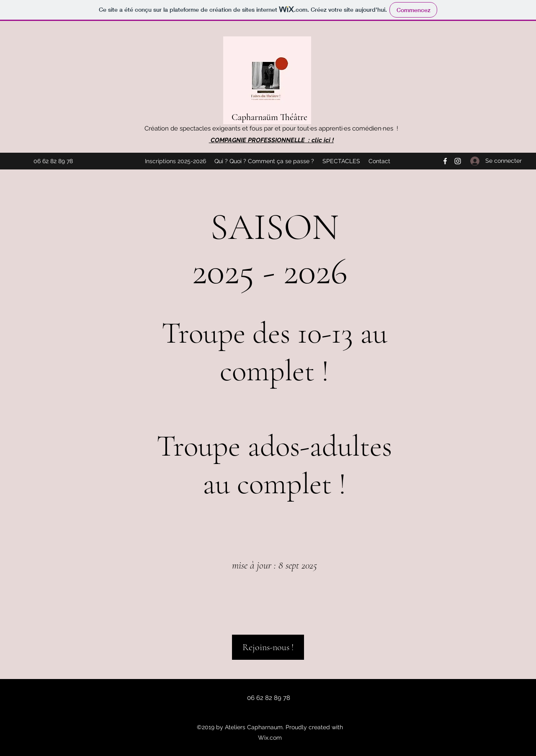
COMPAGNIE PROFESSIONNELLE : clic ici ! (271, 140)
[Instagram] (458, 161)
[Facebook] (445, 161)
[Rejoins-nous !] (268, 647)
